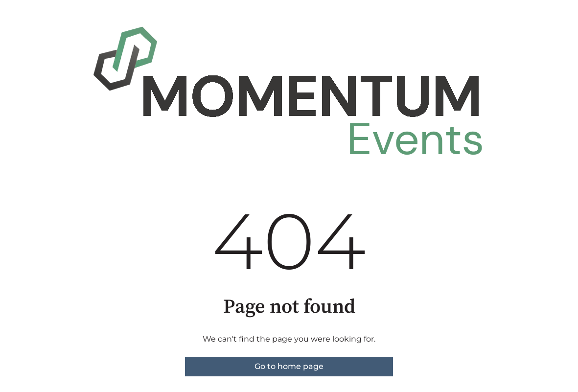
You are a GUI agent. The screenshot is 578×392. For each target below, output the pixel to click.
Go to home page (289, 366)
